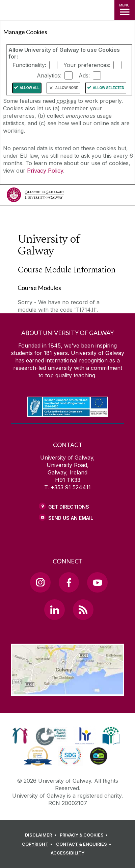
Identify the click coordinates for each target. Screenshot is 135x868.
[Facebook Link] (69, 582)
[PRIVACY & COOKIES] (85, 835)
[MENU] (125, 10)
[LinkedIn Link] (54, 609)
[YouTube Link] (97, 582)
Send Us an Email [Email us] (71, 518)
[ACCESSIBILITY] (67, 853)
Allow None (67, 88)
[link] (20, 736)
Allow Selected (109, 88)
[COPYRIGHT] (38, 844)
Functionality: (29, 65)
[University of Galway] (35, 196)
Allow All (30, 88)
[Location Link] (67, 691)
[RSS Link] (83, 609)
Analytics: (49, 75)
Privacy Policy (45, 171)
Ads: (84, 75)
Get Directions (69, 507)
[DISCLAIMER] (42, 835)
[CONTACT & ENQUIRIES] (85, 844)
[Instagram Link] (40, 582)
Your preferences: (87, 65)
